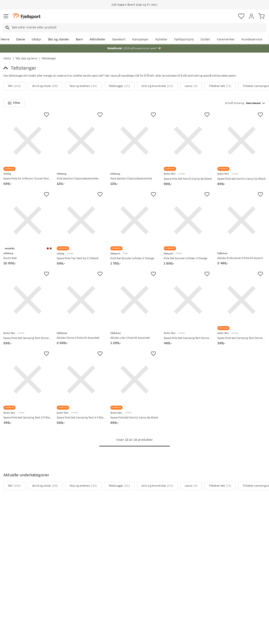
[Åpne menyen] (6, 16)
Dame (21, 39)
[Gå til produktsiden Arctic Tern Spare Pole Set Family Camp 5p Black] (241, 141)
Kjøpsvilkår (141, 637)
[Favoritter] (241, 16)
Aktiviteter (98, 39)
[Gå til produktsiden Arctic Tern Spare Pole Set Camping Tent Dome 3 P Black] (188, 308)
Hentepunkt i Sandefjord (22, 607)
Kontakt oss (13, 614)
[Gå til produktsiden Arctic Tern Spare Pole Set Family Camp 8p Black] (188, 141)
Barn (79, 39)
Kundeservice (252, 39)
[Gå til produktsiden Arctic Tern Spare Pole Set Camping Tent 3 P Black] (28, 392)
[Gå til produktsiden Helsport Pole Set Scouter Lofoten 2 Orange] (134, 224)
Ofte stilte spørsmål (19, 580)
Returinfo (11, 594)
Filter (14, 103)
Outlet (205, 39)
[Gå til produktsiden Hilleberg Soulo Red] (28, 224)
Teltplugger (119, 86)
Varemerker (226, 39)
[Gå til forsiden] (26, 16)
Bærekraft (121, 607)
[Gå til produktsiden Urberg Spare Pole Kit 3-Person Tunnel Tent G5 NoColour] (28, 141)
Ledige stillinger (125, 601)
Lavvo (191, 86)
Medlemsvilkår (124, 594)
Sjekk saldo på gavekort (22, 587)
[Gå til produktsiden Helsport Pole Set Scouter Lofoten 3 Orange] (188, 224)
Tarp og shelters (83, 86)
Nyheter (161, 39)
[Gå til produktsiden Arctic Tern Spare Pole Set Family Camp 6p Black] (134, 392)
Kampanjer (140, 39)
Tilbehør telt (220, 86)
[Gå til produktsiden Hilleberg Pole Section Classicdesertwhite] (81, 141)
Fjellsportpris (184, 39)
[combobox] (134, 28)
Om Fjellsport (123, 580)
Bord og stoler (45, 86)
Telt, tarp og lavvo (26, 58)
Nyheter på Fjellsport (74, 587)
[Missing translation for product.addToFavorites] (46, 115)
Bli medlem (251, 545)
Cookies (157, 637)
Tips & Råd (12, 601)
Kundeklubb (122, 587)
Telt (14, 86)
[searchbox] (139, 28)
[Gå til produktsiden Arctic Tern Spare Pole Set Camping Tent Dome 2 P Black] (241, 308)
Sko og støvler (59, 39)
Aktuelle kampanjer (73, 580)
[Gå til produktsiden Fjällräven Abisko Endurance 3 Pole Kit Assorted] (241, 224)
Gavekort (119, 39)
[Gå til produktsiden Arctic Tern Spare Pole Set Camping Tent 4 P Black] (81, 392)
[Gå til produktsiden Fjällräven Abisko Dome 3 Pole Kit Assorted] (81, 308)
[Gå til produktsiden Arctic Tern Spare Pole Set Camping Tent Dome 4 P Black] (28, 308)
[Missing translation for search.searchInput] (7, 28)
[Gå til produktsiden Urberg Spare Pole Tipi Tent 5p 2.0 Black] (81, 224)
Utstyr (36, 39)
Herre (5, 39)
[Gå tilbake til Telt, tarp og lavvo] (7, 68)
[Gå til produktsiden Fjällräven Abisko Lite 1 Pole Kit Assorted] (134, 308)
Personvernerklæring (119, 637)
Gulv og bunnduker (157, 86)
